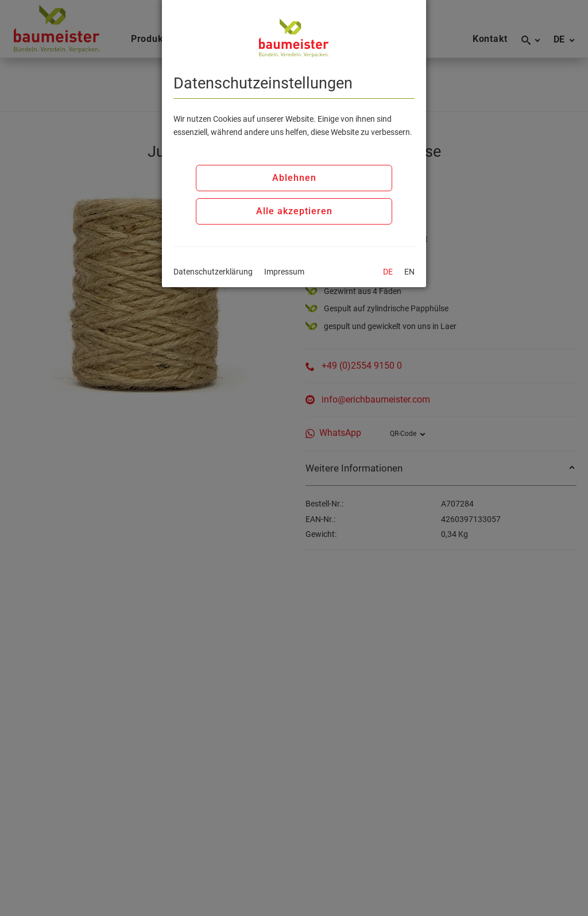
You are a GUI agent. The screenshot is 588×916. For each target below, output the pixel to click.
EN (409, 272)
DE (388, 272)
